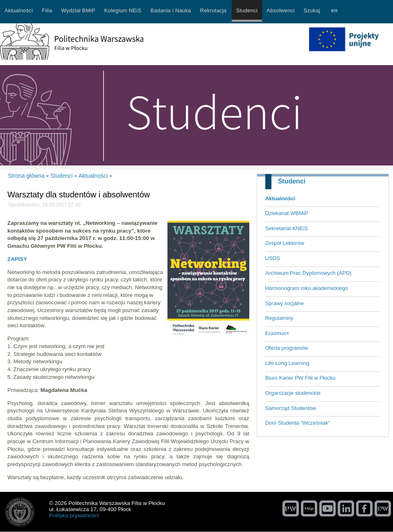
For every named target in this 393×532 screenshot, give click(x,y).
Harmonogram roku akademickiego (307, 288)
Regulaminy (279, 318)
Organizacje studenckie (293, 393)
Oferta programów (287, 348)
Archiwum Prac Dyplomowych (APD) (308, 273)
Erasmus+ (277, 333)
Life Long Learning (287, 363)
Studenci (292, 181)
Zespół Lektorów (285, 243)
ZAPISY (17, 259)
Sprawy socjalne (285, 303)
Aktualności (280, 198)
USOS (273, 258)
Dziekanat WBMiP (287, 213)
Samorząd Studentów (291, 408)
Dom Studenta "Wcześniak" (298, 423)
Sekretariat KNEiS (287, 228)
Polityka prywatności (74, 515)
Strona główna (26, 176)
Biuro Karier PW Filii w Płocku (300, 378)
